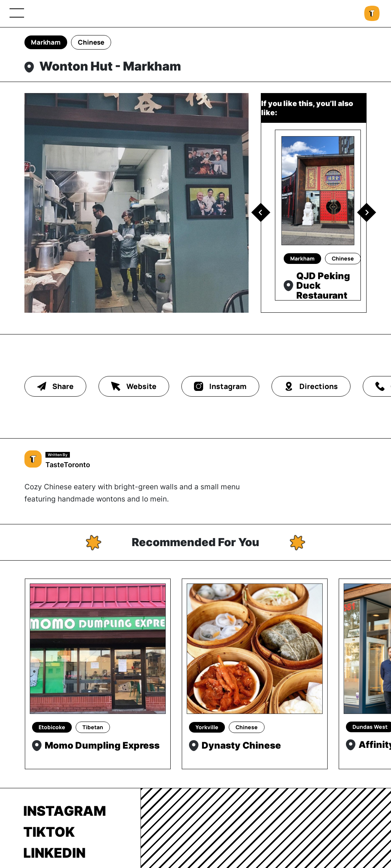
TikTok (49, 832)
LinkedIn (54, 853)
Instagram (65, 811)
